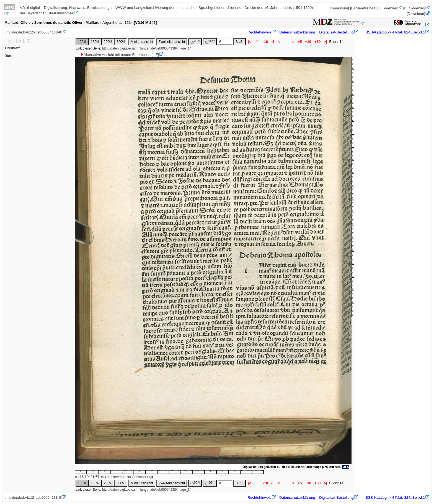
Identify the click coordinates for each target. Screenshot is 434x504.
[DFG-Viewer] (414, 8)
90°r (210, 42)
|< (250, 42)
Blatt (9, 56)
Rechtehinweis (259, 32)
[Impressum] (339, 8)
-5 (273, 42)
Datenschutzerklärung (297, 32)
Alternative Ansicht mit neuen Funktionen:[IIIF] (119, 55)
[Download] (416, 14)
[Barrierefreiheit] (363, 8)
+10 (308, 42)
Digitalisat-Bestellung (336, 32)
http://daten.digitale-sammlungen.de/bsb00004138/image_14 (147, 48)
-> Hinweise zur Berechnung (129, 477)
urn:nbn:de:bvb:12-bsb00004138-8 (33, 32)
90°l (195, 42)
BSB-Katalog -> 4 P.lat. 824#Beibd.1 (395, 32)
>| (325, 42)
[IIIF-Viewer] (387, 8)
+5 (300, 42)
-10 (265, 42)
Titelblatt (12, 48)
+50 (317, 42)
